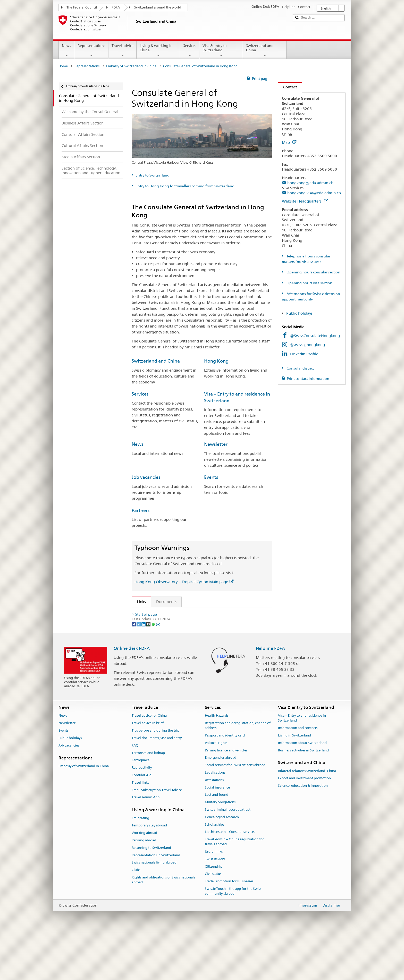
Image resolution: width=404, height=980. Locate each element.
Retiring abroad (144, 886)
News (66, 51)
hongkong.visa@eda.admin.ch (314, 193)
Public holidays (299, 313)
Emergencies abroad (221, 804)
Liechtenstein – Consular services (230, 878)
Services (190, 51)
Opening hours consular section (313, 272)
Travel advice (123, 51)
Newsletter (216, 444)
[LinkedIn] (144, 670)
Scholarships (214, 870)
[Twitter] (139, 670)
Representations (91, 51)
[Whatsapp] (154, 670)
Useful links (214, 897)
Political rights (216, 789)
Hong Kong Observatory (160, 634)
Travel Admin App (146, 843)
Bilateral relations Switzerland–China (307, 817)
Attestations (214, 826)
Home (63, 66)
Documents (166, 602)
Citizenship (214, 912)
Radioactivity (142, 813)
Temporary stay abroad (149, 871)
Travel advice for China (149, 762)
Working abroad (144, 879)
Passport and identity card (225, 781)
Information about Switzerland (302, 789)
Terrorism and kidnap (148, 799)
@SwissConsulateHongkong (315, 336)
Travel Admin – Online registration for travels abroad (234, 888)
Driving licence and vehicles (226, 796)
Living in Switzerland (294, 781)
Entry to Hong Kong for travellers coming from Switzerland (185, 186)
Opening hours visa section (309, 283)
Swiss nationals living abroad (154, 908)
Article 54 (147, 613)
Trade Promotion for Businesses (229, 927)
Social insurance (217, 833)
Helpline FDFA (270, 694)
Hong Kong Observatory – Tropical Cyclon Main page (184, 582)
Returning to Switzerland (151, 894)
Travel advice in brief (148, 769)
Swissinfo (147, 643)
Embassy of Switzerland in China (131, 66)
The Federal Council (82, 7)
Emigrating (140, 864)
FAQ (135, 791)
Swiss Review (215, 905)
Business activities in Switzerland (303, 796)
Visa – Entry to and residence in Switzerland (302, 764)
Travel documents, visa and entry (157, 784)
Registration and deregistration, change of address (238, 772)
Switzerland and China (265, 51)
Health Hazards (217, 762)
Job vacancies (146, 477)
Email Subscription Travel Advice (157, 836)
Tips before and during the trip (155, 776)
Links (139, 602)
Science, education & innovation (303, 831)
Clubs (136, 916)
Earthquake (141, 806)
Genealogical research (222, 863)
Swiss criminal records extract (228, 855)
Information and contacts (298, 774)
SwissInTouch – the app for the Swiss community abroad (233, 937)
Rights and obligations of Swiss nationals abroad (163, 926)
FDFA (116, 7)
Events (211, 477)
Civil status (213, 920)
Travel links (140, 828)
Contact (288, 87)
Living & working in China (158, 51)
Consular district (300, 368)
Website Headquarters (305, 201)
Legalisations (215, 818)
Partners (141, 510)
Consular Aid (142, 821)
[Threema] (149, 670)
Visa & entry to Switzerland (221, 51)
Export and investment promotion (304, 824)
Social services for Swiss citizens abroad (235, 811)
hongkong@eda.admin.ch (310, 183)
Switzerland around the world (158, 7)
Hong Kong (216, 361)
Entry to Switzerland (153, 175)
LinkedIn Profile (304, 354)
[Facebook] (134, 670)
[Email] (158, 670)
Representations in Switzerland (156, 901)
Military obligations (220, 848)
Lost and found (217, 841)
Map (289, 142)
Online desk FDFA (132, 694)
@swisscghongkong (307, 345)
